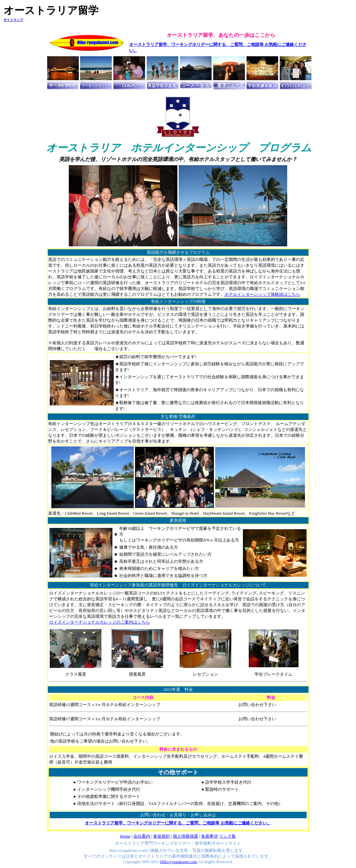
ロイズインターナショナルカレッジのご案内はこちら (99, 622)
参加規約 (162, 836)
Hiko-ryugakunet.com (179, 862)
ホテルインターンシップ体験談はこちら (262, 294)
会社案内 (142, 836)
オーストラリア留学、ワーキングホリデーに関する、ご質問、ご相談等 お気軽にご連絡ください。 (178, 823)
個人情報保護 (185, 836)
